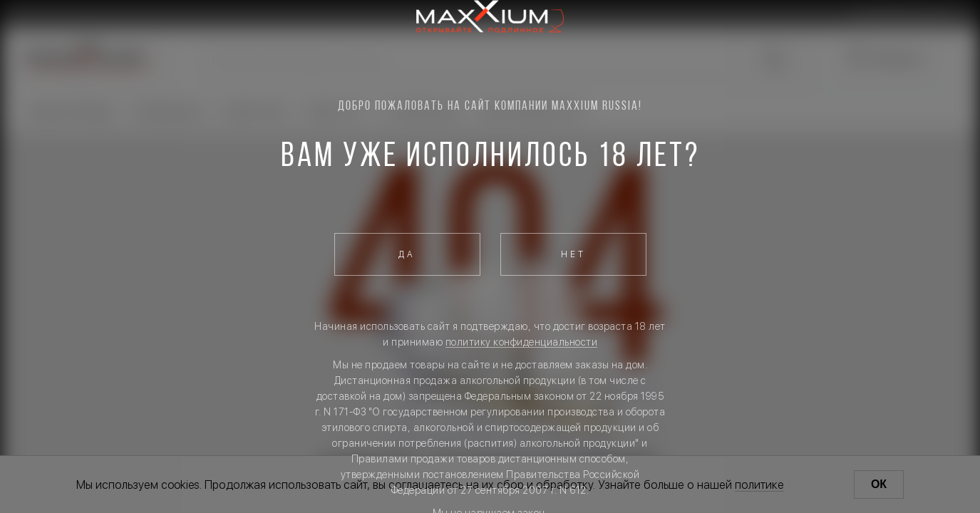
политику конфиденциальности (522, 342)
